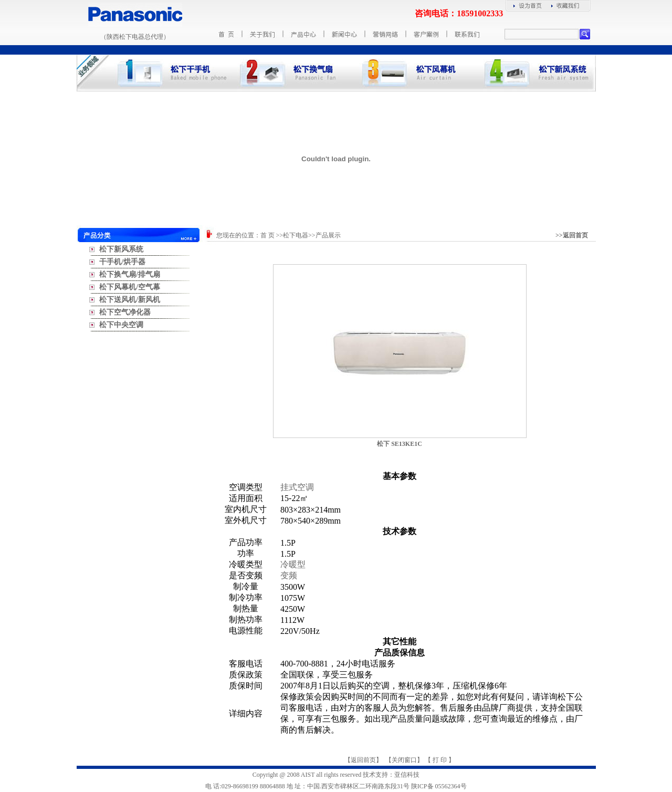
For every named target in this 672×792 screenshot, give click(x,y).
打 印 (440, 760)
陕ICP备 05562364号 (439, 786)
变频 (289, 575)
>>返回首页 (572, 235)
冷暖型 (293, 564)
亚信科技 (407, 775)
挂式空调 (297, 487)
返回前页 (363, 760)
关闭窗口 (404, 760)
